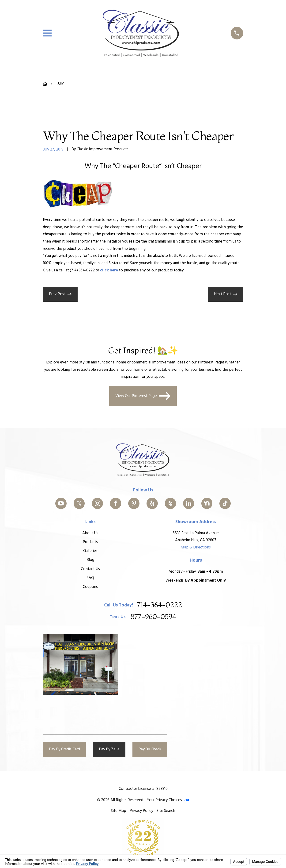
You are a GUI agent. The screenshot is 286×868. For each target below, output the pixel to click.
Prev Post (60, 294)
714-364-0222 (159, 605)
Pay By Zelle (109, 749)
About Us (90, 533)
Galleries (90, 551)
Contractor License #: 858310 (143, 789)
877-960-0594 (153, 617)
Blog (90, 560)
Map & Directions (196, 547)
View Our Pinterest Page (143, 396)
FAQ (90, 578)
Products (90, 542)
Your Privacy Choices (168, 800)
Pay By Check (150, 749)
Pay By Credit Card (64, 749)
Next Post (226, 294)
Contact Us (90, 569)
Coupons (90, 587)
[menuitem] (119, 811)
